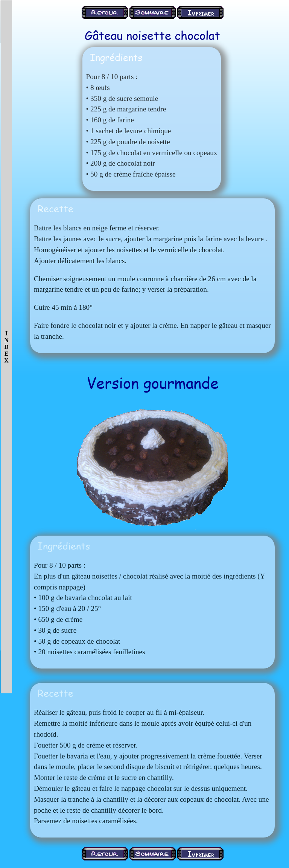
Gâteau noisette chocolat (152, 35)
